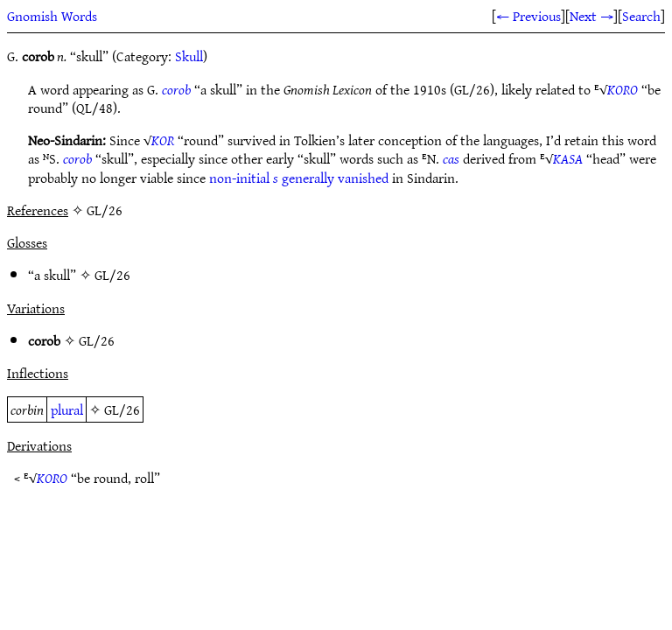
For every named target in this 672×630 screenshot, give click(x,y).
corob (176, 89)
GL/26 (112, 275)
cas (451, 158)
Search (641, 16)
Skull (189, 56)
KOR (163, 140)
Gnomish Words (52, 16)
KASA (568, 158)
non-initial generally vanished (299, 178)
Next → (591, 16)
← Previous (528, 16)
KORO (623, 89)
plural (67, 409)
